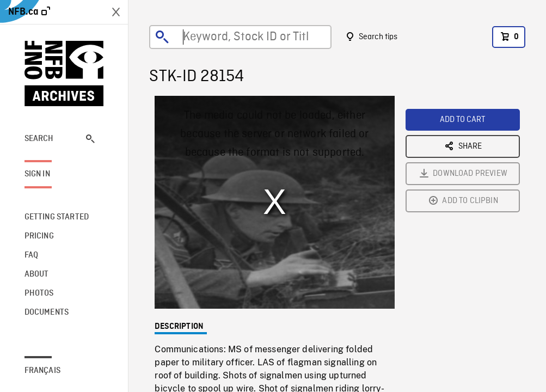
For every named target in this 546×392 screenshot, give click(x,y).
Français (42, 371)
